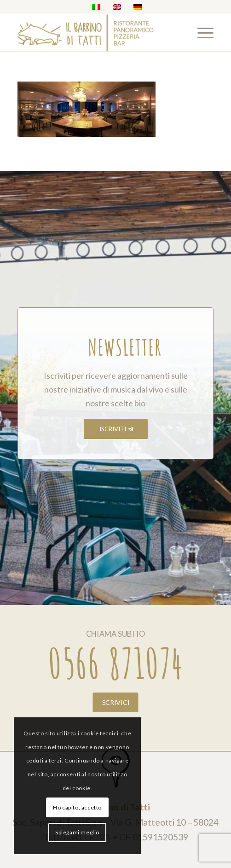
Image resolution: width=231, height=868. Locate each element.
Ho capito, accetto (77, 807)
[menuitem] (201, 33)
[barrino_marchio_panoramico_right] (96, 33)
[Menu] (201, 33)
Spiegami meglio (77, 832)
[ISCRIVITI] (116, 429)
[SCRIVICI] (116, 702)
